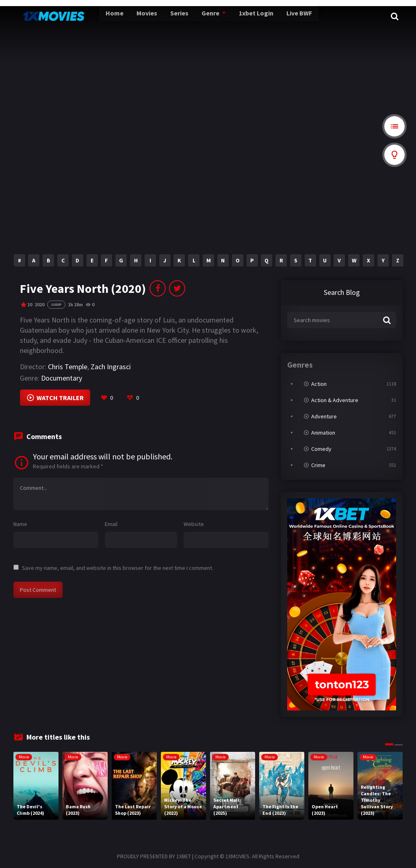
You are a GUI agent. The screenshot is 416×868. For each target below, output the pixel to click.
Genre (190, 16)
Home (97, 16)
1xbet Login (235, 16)
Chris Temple (68, 367)
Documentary (62, 378)
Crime (318, 465)
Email (111, 524)
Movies (129, 16)
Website (194, 524)
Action (319, 384)
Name (20, 524)
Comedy (321, 449)
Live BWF (277, 16)
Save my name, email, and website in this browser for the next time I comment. (118, 568)
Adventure (324, 416)
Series (160, 16)
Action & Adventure (335, 400)
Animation (323, 433)
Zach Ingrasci (111, 367)
